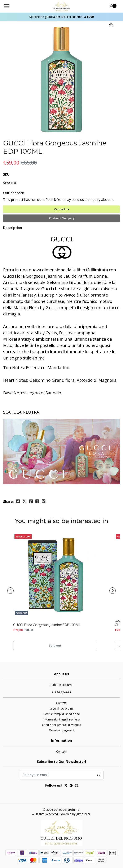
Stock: (8, 183)
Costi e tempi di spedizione (62, 714)
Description (13, 228)
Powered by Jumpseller (75, 814)
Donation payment (62, 730)
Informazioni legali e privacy (62, 719)
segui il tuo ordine (61, 708)
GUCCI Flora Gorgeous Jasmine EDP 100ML (47, 625)
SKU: (7, 174)
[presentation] (10, 591)
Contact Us (62, 209)
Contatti (62, 703)
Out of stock (14, 193)
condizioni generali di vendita (62, 725)
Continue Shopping (62, 218)
